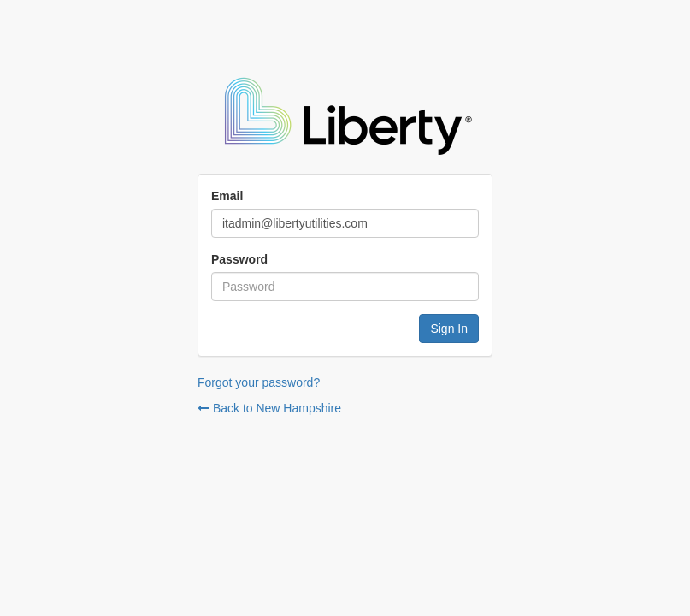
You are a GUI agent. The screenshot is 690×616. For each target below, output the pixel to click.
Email (227, 196)
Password (239, 259)
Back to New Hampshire (269, 408)
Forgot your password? (259, 382)
